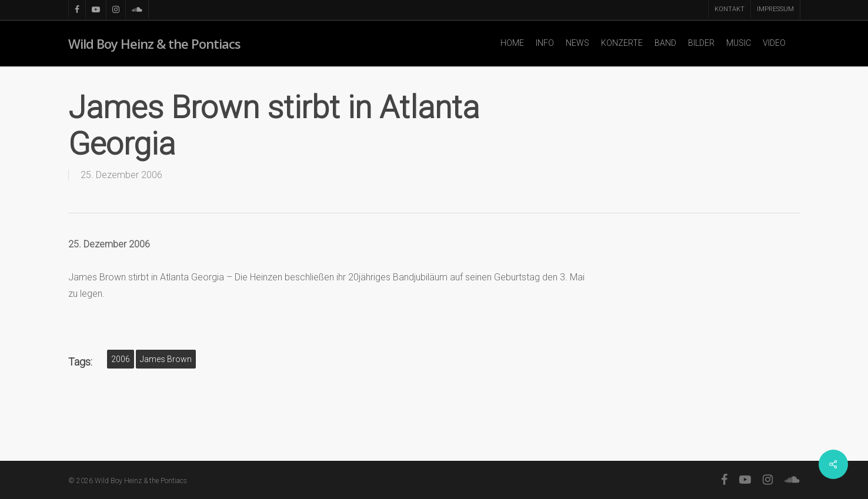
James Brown (166, 359)
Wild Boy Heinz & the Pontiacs (154, 43)
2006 (121, 359)
